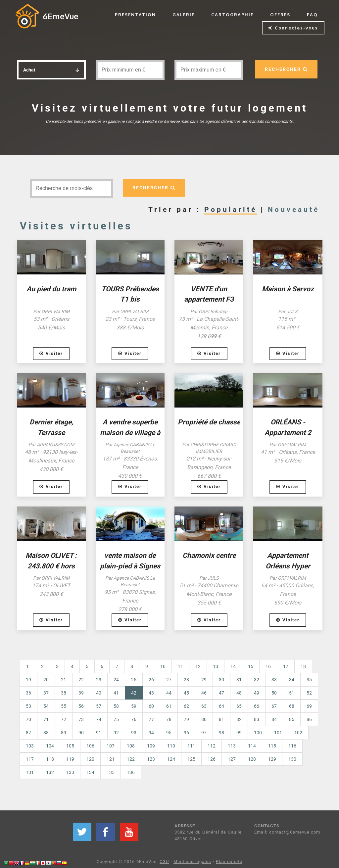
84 (274, 719)
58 (116, 706)
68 (292, 706)
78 (169, 719)
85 (292, 719)
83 (257, 719)
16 (268, 666)
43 (151, 693)
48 (239, 693)
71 (46, 719)
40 (99, 693)
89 (64, 733)
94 (151, 733)
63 (204, 706)
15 (251, 666)
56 (81, 706)
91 (99, 733)
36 (28, 693)
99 (239, 733)
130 (292, 759)
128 (252, 759)
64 (221, 706)
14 (233, 666)
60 (151, 706)
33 (274, 680)
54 (46, 706)
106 (90, 746)
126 (212, 759)
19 (28, 680)
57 (99, 706)
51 (292, 693)
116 (292, 746)
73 (81, 719)
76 (134, 719)
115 (272, 746)
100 (258, 733)
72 (64, 719)
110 (171, 746)
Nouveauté (294, 210)
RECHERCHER (286, 69)
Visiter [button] (51, 353)
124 (171, 759)
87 (28, 733)
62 (186, 706)
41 (116, 693)
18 (303, 666)
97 (204, 733)
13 (216, 666)
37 (46, 693)
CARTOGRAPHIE (232, 15)
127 (232, 759)
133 (70, 772)
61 (169, 706)
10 (163, 666)
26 (151, 680)
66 (257, 706)
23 (99, 680)
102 (298, 733)
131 (30, 772)
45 (186, 693)
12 (198, 666)
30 (221, 680)
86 (309, 719)
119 (70, 759)
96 (186, 733)
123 (151, 759)
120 (90, 759)
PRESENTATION (135, 15)
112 (212, 746)
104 (50, 746)
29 (204, 680)
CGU (164, 862)
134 (90, 772)
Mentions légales (192, 862)
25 (134, 680)
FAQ (312, 15)
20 (46, 680)
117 (30, 759)
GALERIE (184, 15)
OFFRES (280, 15)
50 (274, 693)
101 (278, 733)
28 (186, 680)
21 (64, 680)
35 (309, 680)
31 (239, 680)
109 (151, 746)
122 (131, 759)
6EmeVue (61, 16)
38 (64, 693)
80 (204, 719)
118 (50, 759)
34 (292, 680)
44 (169, 693)
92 (116, 733)
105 (70, 746)
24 (116, 680)
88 (46, 733)
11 (180, 666)
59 (134, 706)
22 (81, 680)
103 (30, 746)
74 (99, 719)
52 (309, 693)
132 (50, 772)
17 (286, 666)
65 (239, 706)
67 (274, 706)
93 (134, 733)
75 (116, 719)
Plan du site (229, 862)
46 (204, 693)
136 (131, 772)
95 (169, 733)
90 (81, 733)
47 (221, 693)
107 (111, 746)
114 (252, 746)
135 (111, 772)
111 (191, 746)
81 (221, 719)
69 (309, 706)
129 (272, 759)
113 (232, 746)
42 (137, 692)
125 (191, 759)
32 (257, 680)
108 (131, 746)
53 (28, 706)
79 (186, 719)
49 (257, 693)
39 (81, 693)
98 (221, 733)
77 (151, 719)
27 (169, 680)
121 (111, 759)
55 (64, 706)
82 (239, 719)
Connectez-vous (293, 28)
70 (28, 719)
